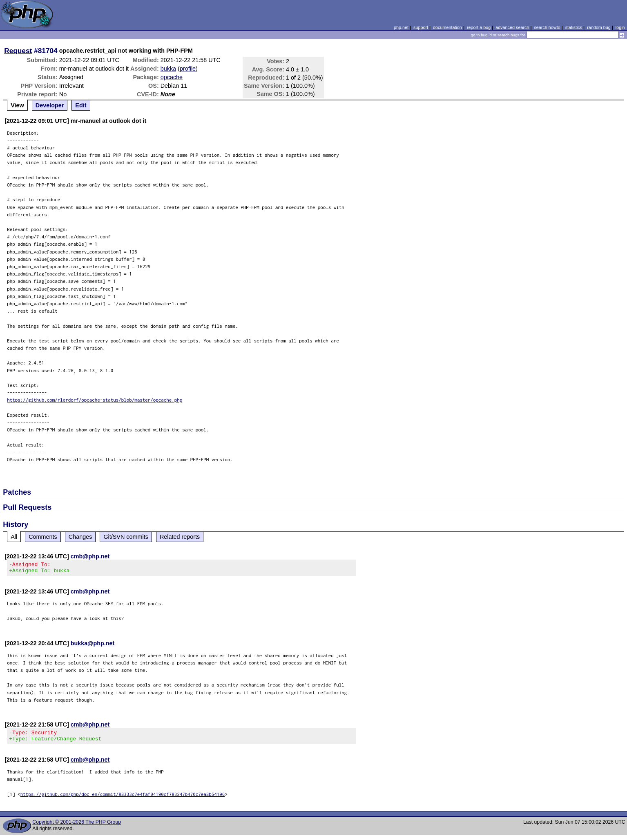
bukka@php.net (93, 646)
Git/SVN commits (126, 537)
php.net (401, 27)
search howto (547, 27)
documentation (447, 27)
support (421, 27)
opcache (172, 77)
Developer (50, 105)
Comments (43, 537)
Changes (80, 537)
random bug (599, 27)
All (14, 537)
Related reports (180, 537)
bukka (168, 69)
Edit (81, 105)
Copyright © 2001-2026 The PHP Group (77, 827)
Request (18, 51)
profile (188, 69)
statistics (574, 27)
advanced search (512, 27)
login (620, 27)
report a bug (479, 27)
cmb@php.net (90, 556)
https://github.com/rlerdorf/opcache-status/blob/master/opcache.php (95, 400)
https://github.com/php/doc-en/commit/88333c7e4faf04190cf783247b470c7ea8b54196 (123, 799)
